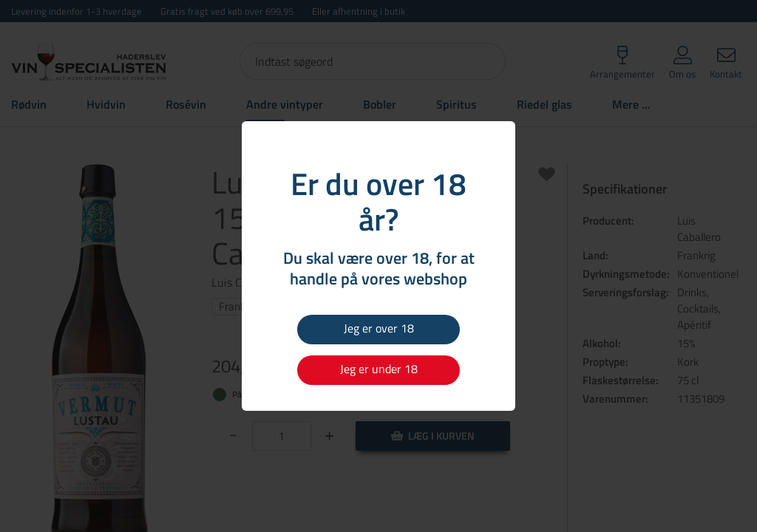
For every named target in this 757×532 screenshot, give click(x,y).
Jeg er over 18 (379, 328)
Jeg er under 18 (379, 369)
